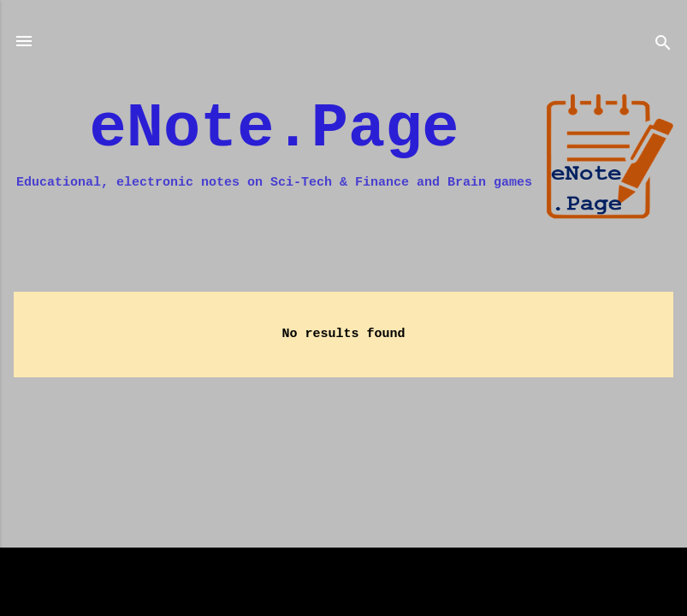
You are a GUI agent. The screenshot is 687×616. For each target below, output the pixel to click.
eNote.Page (275, 129)
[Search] (663, 47)
